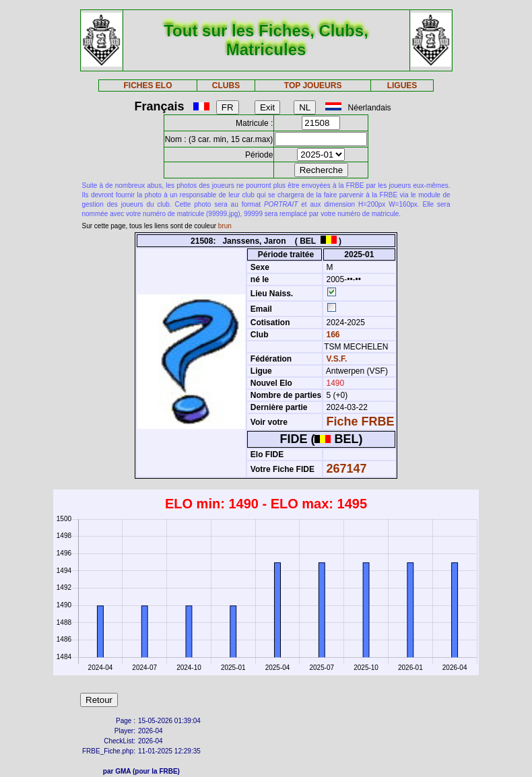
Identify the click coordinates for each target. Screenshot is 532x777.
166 (332, 335)
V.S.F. (337, 359)
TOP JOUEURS (313, 86)
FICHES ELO (148, 86)
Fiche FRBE (361, 421)
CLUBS (226, 86)
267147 (347, 469)
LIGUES (402, 86)
